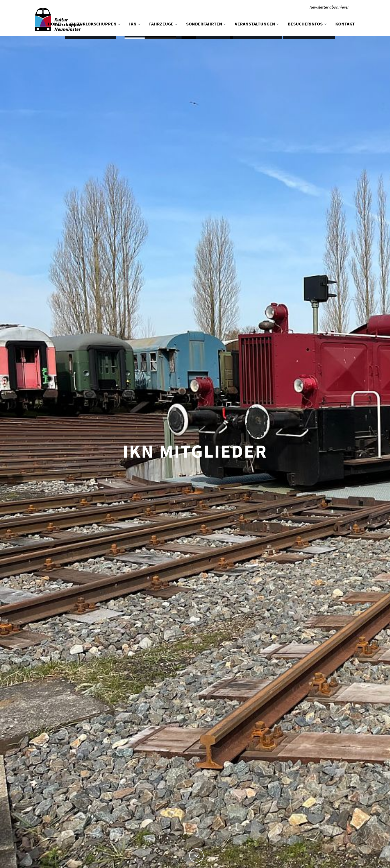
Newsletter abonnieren (330, 7)
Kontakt (345, 24)
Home (54, 24)
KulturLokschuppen (95, 24)
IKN (135, 24)
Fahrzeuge (163, 24)
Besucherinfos (307, 24)
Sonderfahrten (206, 24)
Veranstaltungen (257, 24)
